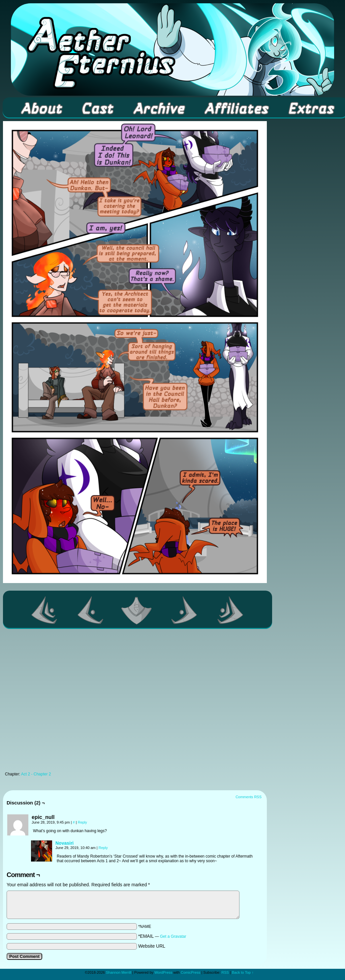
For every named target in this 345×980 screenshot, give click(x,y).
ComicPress (190, 972)
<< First (45, 610)
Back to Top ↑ (243, 972)
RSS (225, 972)
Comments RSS (249, 797)
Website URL (152, 946)
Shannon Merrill (119, 972)
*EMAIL (162, 936)
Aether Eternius (172, 49)
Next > (184, 610)
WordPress (163, 972)
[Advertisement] (64, 702)
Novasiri (64, 843)
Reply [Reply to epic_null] (82, 822)
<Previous (91, 610)
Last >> (231, 610)
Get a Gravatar (173, 936)
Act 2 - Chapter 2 (36, 774)
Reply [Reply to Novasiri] (103, 848)
